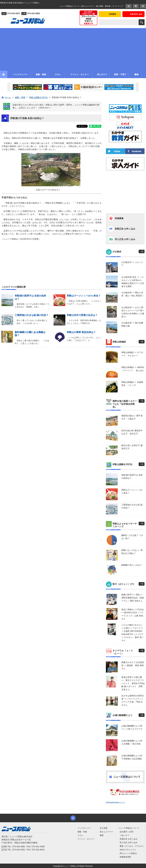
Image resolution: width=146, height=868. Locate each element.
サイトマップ (118, 6)
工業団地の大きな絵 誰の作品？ (32, 315)
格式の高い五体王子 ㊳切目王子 (132, 447)
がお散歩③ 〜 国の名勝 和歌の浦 (133, 324)
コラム (80, 835)
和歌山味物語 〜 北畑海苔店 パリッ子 (132, 384)
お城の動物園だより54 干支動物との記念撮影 (133, 757)
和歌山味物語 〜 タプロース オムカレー (132, 354)
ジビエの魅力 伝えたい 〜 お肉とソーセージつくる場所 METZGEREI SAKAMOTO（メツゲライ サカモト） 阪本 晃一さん (133, 633)
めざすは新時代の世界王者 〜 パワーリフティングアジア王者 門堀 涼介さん (133, 700)
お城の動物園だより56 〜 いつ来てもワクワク (132, 727)
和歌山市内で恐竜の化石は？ (82, 315)
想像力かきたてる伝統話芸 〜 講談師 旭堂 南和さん (133, 665)
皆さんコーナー (87, 6)
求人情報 (104, 828)
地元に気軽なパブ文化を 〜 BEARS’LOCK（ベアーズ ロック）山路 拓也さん (133, 614)
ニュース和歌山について (69, 6)
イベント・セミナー (86, 839)
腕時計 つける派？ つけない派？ (132, 537)
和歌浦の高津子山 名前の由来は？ (132, 477)
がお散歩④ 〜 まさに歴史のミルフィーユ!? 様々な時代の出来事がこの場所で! (133, 312)
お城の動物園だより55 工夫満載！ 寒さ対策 (133, 742)
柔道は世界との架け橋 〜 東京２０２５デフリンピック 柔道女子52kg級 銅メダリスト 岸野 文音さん (133, 683)
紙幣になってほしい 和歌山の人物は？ (132, 552)
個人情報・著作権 (103, 6)
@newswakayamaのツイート (116, 802)
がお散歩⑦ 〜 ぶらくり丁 (132, 264)
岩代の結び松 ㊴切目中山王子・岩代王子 (132, 432)
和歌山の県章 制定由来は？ (81, 332)
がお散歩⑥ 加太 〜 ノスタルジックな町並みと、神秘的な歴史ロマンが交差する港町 (133, 282)
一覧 (142, 251)
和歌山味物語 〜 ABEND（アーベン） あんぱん (133, 369)
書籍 (102, 835)
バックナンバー (84, 828)
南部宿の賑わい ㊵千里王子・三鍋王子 (132, 417)
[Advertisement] (73, 49)
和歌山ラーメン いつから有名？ (84, 296)
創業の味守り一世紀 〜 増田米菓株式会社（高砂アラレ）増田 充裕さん (133, 598)
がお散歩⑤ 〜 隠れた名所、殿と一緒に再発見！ (133, 294)
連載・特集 (82, 832)
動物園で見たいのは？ (132, 565)
